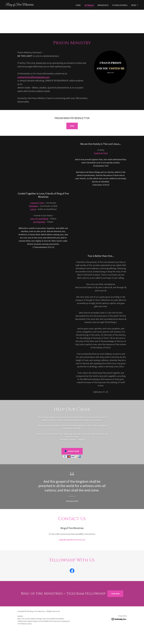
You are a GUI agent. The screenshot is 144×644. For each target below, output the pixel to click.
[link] (38, 5)
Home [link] (78, 5)
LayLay (33, 209)
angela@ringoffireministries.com (33, 77)
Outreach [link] (89, 5)
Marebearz (34, 206)
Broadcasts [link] (103, 5)
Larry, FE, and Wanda (39, 219)
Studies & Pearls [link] (120, 5)
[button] (135, 5)
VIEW (72, 126)
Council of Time (101, 153)
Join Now (115, 594)
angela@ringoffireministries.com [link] (72, 540)
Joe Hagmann (39, 222)
